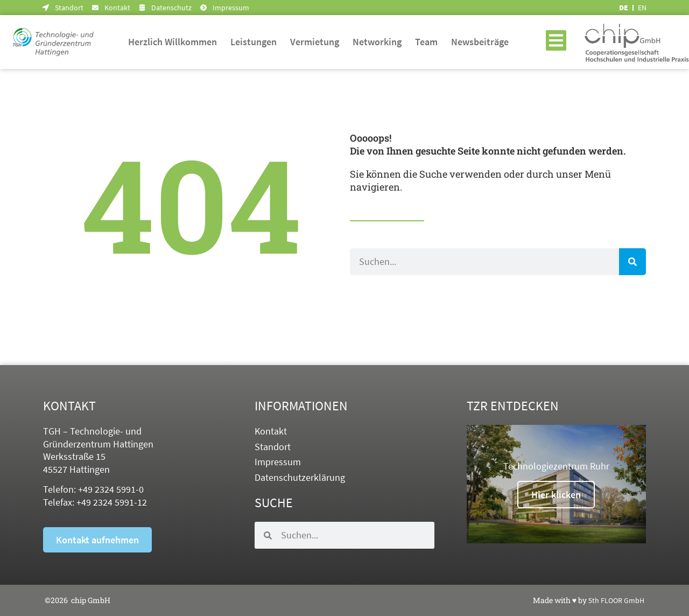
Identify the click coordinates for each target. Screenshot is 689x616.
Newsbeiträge (480, 42)
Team (426, 42)
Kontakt (271, 431)
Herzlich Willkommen (173, 42)
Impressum (278, 462)
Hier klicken (556, 495)
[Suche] (632, 262)
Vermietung (315, 42)
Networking (377, 42)
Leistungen (254, 42)
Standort (273, 447)
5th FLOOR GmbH (616, 600)
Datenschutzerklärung (300, 477)
